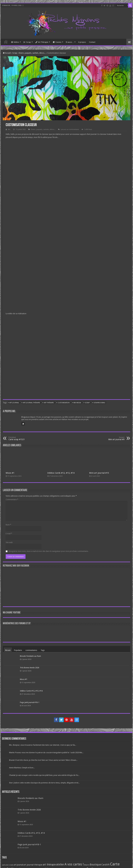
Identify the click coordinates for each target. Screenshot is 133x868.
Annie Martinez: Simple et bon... (22, 768)
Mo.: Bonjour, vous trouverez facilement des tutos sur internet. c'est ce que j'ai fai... (43, 745)
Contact (92, 42)
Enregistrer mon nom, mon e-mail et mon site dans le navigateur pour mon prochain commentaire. (49, 551)
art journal (14, 403)
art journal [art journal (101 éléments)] (18, 865)
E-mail (9, 534)
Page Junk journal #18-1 (30, 702)
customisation (64, 403)
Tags (43, 650)
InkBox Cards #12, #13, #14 (61, 473)
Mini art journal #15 (99, 473)
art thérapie (49, 403)
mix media (77, 403)
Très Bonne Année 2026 (30, 668)
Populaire (18, 650)
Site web (9, 542)
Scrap (27, 42)
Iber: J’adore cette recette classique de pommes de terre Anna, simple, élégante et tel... (44, 783)
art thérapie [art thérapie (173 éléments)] (49, 865)
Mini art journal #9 (110, 438)
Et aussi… (70, 42)
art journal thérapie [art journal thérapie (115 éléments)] (33, 865)
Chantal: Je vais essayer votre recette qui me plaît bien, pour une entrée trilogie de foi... (44, 775)
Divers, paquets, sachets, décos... (32, 53)
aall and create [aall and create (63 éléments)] (8, 865)
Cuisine (57, 42)
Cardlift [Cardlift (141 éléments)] (105, 865)
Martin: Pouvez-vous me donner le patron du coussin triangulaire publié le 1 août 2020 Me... (46, 753)
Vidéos (15, 42)
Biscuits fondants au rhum (30, 656)
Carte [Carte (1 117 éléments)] (115, 864)
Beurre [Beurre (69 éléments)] (87, 865)
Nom (8, 525)
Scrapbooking (99, 403)
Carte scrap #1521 (23, 438)
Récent (8, 650)
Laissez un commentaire (70, 129)
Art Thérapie (42, 42)
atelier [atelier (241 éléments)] (60, 865)
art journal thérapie (31, 403)
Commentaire (12, 499)
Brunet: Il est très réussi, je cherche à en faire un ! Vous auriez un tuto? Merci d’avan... (43, 760)
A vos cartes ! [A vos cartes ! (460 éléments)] (74, 864)
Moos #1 (10, 473)
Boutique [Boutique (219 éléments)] (95, 865)
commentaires (31, 650)
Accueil (6, 42)
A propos (82, 42)
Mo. (9, 129)
